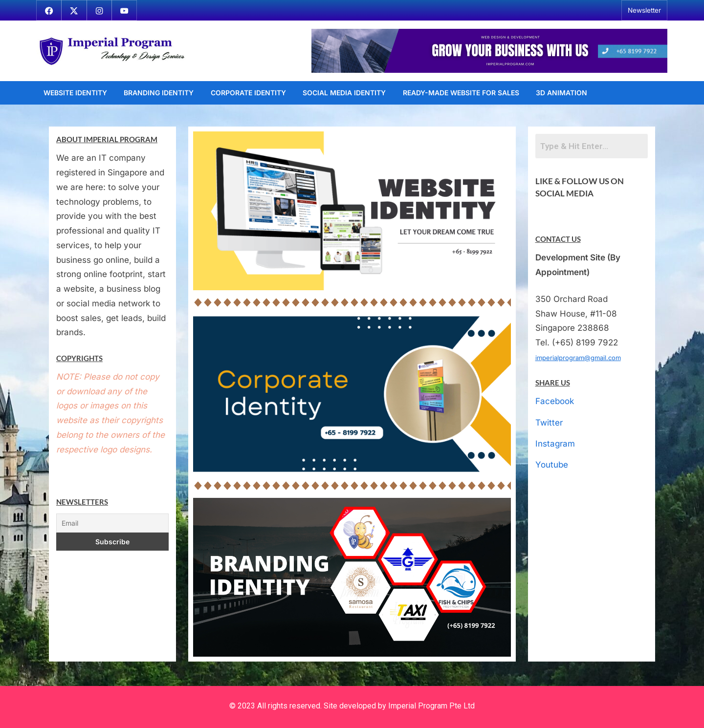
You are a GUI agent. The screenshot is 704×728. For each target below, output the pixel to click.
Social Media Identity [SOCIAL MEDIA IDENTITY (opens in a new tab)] (344, 93)
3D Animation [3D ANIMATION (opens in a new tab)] (561, 93)
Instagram (555, 444)
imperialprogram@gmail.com (578, 358)
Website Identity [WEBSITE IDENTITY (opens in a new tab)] (75, 93)
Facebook (555, 401)
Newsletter (644, 10)
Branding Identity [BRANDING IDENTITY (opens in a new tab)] (159, 93)
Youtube (552, 465)
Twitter (549, 423)
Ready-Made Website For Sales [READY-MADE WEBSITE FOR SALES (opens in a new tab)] (461, 93)
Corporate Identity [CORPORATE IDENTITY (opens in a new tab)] (248, 93)
